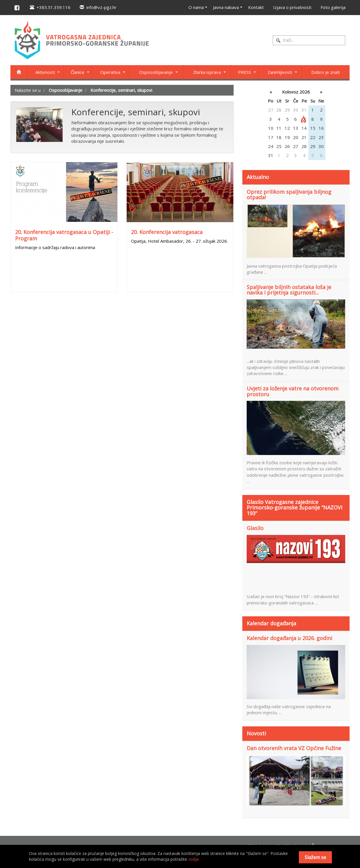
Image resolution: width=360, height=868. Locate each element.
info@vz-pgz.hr (98, 7)
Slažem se (315, 857)
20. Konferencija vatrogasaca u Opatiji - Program (64, 235)
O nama (196, 7)
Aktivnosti (45, 72)
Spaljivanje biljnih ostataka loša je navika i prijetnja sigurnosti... (289, 290)
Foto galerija (333, 7)
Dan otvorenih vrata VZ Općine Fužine (294, 748)
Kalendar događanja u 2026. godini (289, 638)
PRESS (244, 72)
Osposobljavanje (156, 72)
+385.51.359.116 (50, 7)
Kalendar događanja (271, 623)
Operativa (110, 72)
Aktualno (258, 177)
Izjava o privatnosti (292, 7)
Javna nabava (226, 7)
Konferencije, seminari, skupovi (121, 90)
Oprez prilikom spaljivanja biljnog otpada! (289, 195)
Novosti (256, 733)
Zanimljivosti (280, 72)
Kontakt (256, 7)
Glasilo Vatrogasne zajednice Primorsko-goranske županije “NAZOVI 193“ (294, 508)
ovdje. (194, 859)
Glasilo (255, 528)
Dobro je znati (326, 72)
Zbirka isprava (207, 72)
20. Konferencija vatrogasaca (167, 232)
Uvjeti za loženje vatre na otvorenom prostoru (293, 392)
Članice (78, 72)
